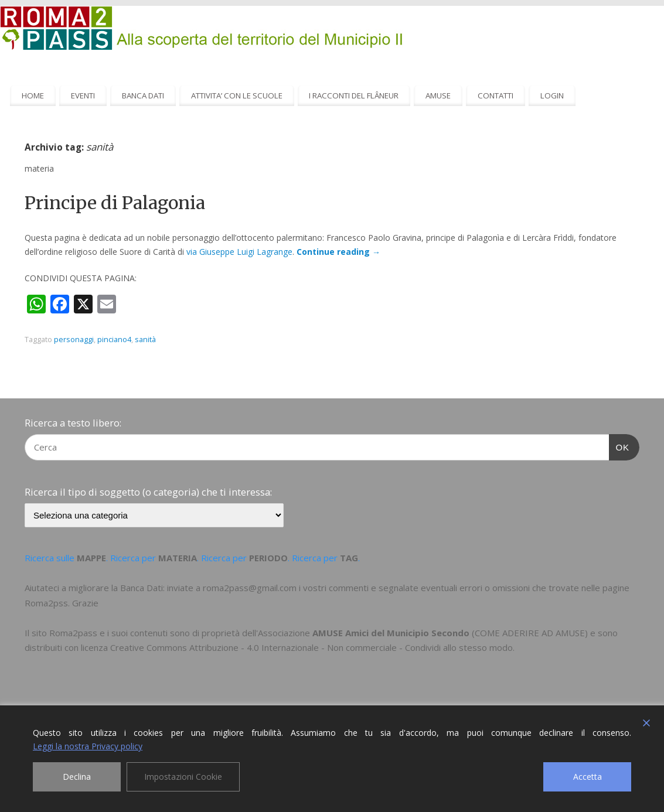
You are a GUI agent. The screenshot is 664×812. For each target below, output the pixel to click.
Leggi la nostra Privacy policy (88, 746)
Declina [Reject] (77, 777)
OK (619, 446)
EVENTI (83, 95)
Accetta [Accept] (588, 777)
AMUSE (438, 95)
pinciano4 (114, 340)
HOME (33, 95)
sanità (145, 340)
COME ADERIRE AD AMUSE (530, 633)
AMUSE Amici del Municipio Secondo (391, 633)
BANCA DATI (143, 95)
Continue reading (338, 252)
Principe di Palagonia (115, 203)
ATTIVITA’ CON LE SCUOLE (237, 95)
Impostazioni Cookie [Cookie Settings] (183, 777)
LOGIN (552, 95)
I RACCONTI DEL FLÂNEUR (354, 95)
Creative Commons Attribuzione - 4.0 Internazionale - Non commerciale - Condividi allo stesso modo (311, 647)
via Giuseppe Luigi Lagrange (239, 252)
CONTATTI (496, 95)
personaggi (74, 340)
